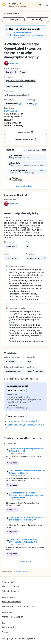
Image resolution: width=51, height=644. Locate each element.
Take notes (26, 132)
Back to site (11, 14)
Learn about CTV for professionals (19, 606)
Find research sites (11, 602)
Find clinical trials (11, 586)
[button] (21, 81)
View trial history (25, 186)
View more (26, 562)
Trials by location (11, 591)
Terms (5, 632)
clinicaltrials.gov (22, 571)
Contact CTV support (13, 617)
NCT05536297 (11, 111)
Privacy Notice (9, 627)
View (42, 170)
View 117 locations (26, 139)
